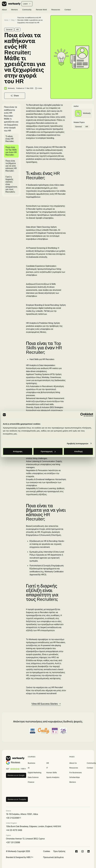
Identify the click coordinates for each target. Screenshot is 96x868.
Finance (31, 782)
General (9, 30)
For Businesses (76, 773)
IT (47, 768)
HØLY (29, 857)
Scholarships (75, 777)
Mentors (15, 10)
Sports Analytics (53, 777)
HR (17, 30)
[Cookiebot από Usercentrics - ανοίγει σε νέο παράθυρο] (82, 415)
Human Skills (52, 773)
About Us (73, 763)
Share (15, 96)
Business (32, 763)
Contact (68, 10)
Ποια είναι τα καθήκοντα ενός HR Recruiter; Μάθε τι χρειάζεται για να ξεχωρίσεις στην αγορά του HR (30, 20)
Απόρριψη (18, 451)
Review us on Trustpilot (17, 799)
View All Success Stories (46, 704)
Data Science (33, 777)
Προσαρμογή (48, 451)
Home (6, 20)
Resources (56, 10)
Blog (13, 20)
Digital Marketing (35, 773)
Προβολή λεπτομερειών (78, 443)
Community (27, 10)
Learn (27, 4)
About (4, 10)
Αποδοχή (78, 451)
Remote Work (41, 10)
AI (29, 768)
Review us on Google (16, 775)
